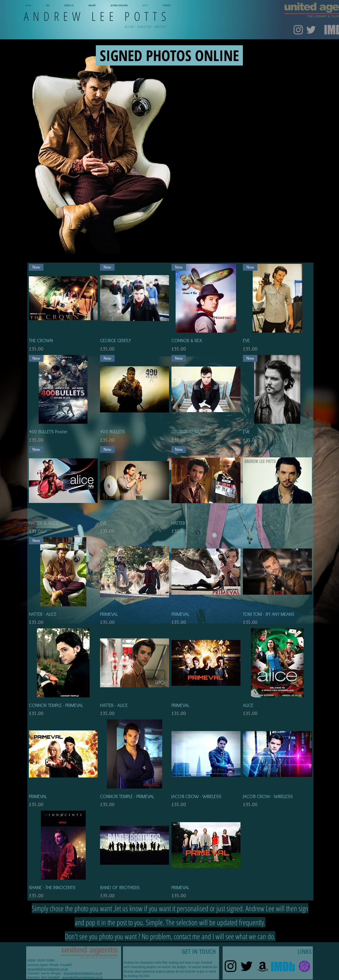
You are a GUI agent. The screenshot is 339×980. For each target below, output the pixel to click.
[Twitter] (311, 30)
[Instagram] (298, 30)
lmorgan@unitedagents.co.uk (83, 973)
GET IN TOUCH (170, 947)
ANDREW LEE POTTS (97, 16)
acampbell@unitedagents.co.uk (82, 977)
